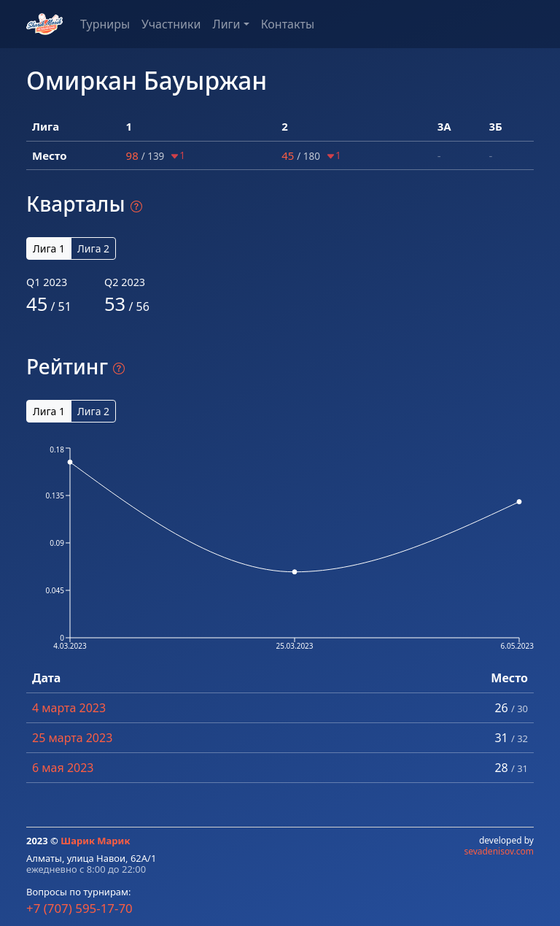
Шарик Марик (95, 841)
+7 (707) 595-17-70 (79, 908)
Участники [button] (171, 24)
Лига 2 (93, 248)
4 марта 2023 (69, 708)
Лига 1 (49, 248)
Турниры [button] (105, 24)
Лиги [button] (226, 24)
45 (288, 155)
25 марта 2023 (72, 738)
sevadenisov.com (499, 851)
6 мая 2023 (63, 768)
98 (132, 155)
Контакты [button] (288, 24)
